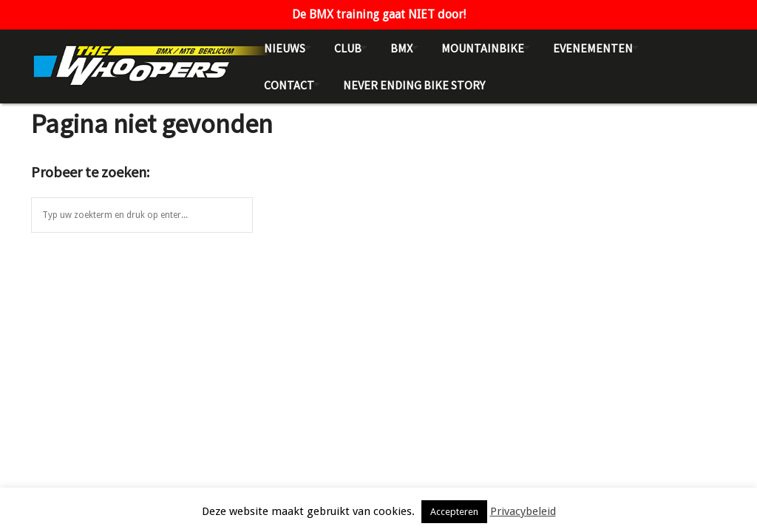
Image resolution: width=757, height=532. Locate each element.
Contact (289, 85)
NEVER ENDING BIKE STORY (414, 85)
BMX (401, 48)
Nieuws (285, 48)
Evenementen (593, 48)
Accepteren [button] (454, 512)
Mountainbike (483, 48)
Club (348, 48)
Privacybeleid (523, 511)
